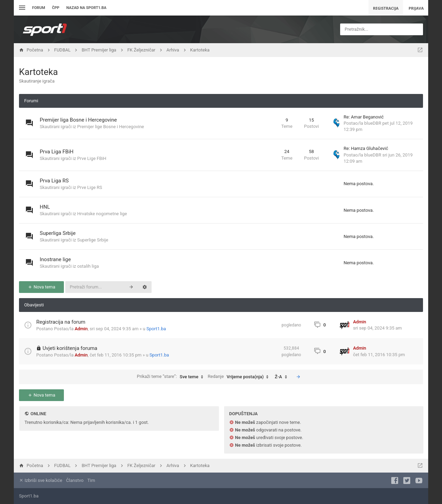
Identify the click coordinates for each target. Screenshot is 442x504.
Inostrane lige (55, 259)
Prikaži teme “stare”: (172, 377)
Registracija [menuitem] (386, 8)
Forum (39, 8)
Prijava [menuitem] (416, 8)
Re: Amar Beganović (364, 117)
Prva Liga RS (54, 181)
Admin (81, 329)
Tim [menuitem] (91, 480)
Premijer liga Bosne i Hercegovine (78, 120)
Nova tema (41, 287)
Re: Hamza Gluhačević (366, 148)
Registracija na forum (61, 322)
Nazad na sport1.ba (86, 8)
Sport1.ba (156, 329)
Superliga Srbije (58, 233)
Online (38, 414)
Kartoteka (39, 72)
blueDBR (373, 123)
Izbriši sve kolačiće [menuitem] (41, 480)
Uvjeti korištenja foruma (70, 348)
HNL (45, 207)
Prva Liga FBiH (57, 152)
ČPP (56, 8)
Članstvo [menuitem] (75, 480)
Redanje (240, 377)
